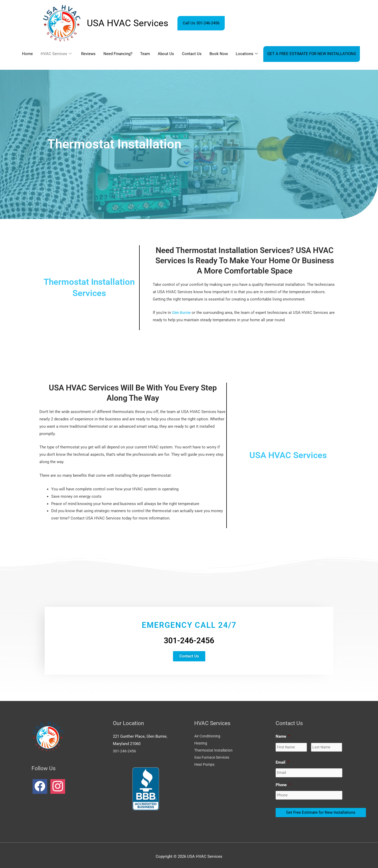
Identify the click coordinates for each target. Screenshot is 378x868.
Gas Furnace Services (213, 758)
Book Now (219, 54)
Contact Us (192, 54)
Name (283, 736)
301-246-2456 (124, 751)
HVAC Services (56, 54)
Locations (247, 54)
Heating (201, 744)
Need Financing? (118, 54)
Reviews (88, 54)
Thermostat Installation (215, 751)
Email (282, 762)
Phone (283, 783)
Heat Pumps (205, 765)
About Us (166, 54)
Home (27, 54)
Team (145, 54)
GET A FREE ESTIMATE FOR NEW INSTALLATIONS (312, 54)
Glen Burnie (182, 313)
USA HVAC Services (128, 23)
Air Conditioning (208, 736)
